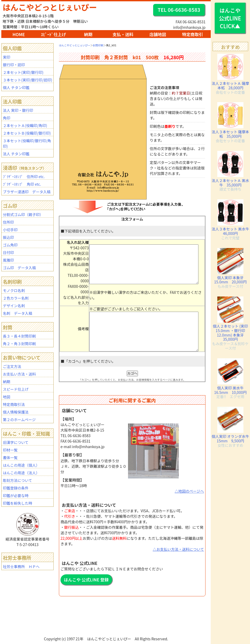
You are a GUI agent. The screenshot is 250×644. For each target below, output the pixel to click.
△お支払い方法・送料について (178, 568)
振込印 (8, 237)
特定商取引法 (14, 404)
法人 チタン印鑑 (16, 154)
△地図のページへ (189, 510)
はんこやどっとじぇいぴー (50, 7)
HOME (19, 34)
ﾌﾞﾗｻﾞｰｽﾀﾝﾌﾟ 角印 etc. (22, 184)
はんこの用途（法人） (21, 473)
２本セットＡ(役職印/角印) (25, 125)
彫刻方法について (18, 480)
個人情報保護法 (16, 412)
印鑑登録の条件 (16, 488)
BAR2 (105, 642)
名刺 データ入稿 (18, 313)
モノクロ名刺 (14, 290)
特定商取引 (192, 34)
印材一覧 (10, 450)
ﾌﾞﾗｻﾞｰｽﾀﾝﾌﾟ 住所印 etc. (24, 177)
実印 (7, 57)
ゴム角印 (10, 245)
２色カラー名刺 (16, 298)
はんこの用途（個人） (21, 465)
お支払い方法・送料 (19, 374)
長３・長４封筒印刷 (19, 336)
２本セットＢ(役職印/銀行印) (27, 133)
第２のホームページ (19, 420)
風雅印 (8, 260)
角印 (7, 118)
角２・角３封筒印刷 (19, 344)
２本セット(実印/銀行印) (23, 72)
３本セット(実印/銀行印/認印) (27, 80)
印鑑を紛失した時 (18, 503)
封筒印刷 (98, 45)
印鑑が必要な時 (16, 496)
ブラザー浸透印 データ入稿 (27, 192)
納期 (88, 34)
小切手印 (10, 230)
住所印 (8, 222)
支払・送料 (123, 34)
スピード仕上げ (16, 389)
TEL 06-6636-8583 (179, 10)
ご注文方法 (12, 366)
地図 (7, 397)
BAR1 (105, 642)
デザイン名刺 (14, 306)
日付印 (8, 252)
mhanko (107, 642)
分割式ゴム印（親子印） (23, 214)
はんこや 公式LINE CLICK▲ (230, 18)
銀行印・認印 (14, 65)
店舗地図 (158, 34)
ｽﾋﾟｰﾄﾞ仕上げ (53, 34)
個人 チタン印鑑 (16, 87)
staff (107, 642)
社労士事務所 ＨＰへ (21, 566)
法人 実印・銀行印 (18, 110)
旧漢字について (16, 442)
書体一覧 (10, 458)
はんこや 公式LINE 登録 (86, 598)
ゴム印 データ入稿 (19, 268)
